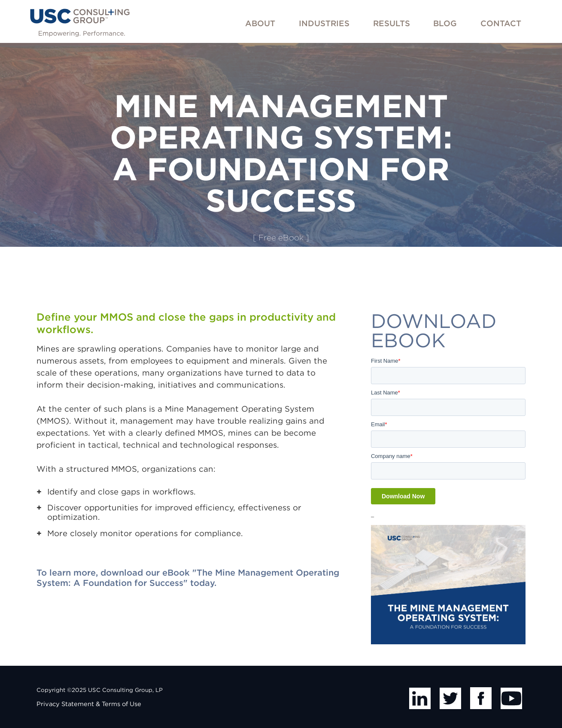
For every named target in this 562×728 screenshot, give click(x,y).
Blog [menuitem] (445, 23)
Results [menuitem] (392, 23)
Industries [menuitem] (324, 23)
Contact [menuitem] (501, 23)
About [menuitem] (260, 23)
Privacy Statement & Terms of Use (89, 704)
